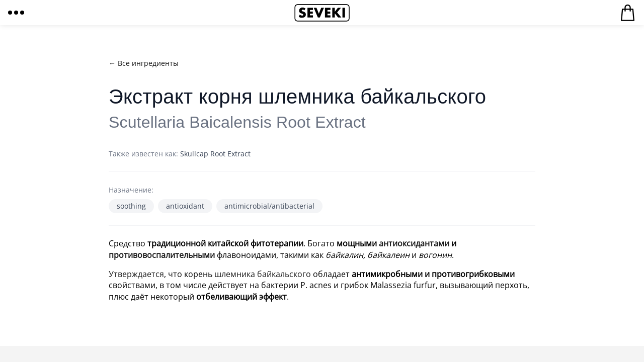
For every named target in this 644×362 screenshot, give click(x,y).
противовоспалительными (162, 255)
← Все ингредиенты (144, 63)
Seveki (322, 13)
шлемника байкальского (263, 274)
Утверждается (136, 274)
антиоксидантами (414, 243)
